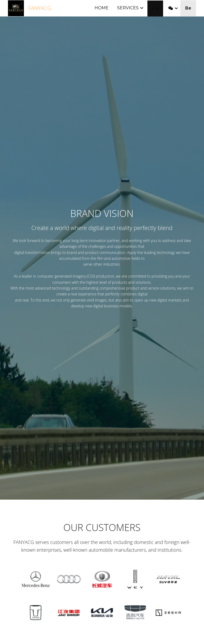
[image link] (16, 8)
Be (188, 8)
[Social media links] (171, 8)
